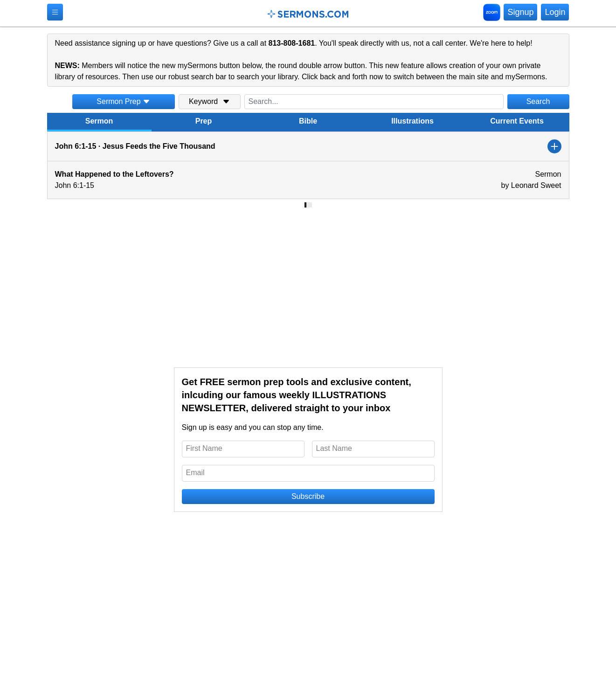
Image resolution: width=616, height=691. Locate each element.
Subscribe (308, 496)
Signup (520, 12)
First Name (204, 448)
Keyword (209, 101)
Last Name (334, 448)
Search (538, 101)
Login (555, 12)
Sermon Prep (123, 101)
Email (195, 473)
